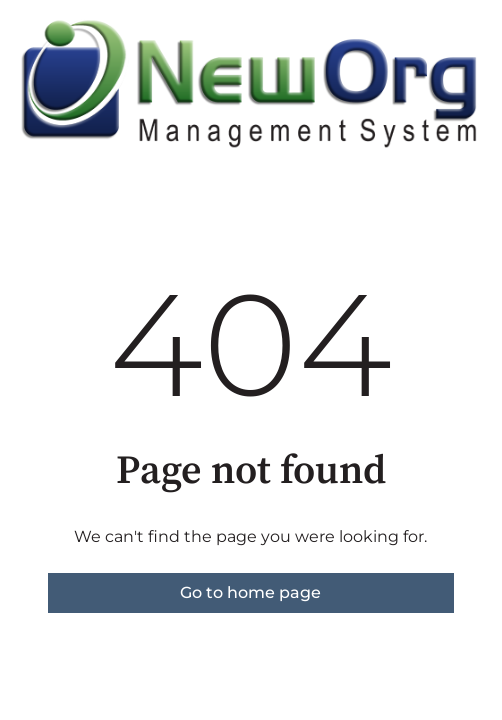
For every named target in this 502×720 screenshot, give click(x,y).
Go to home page (250, 592)
